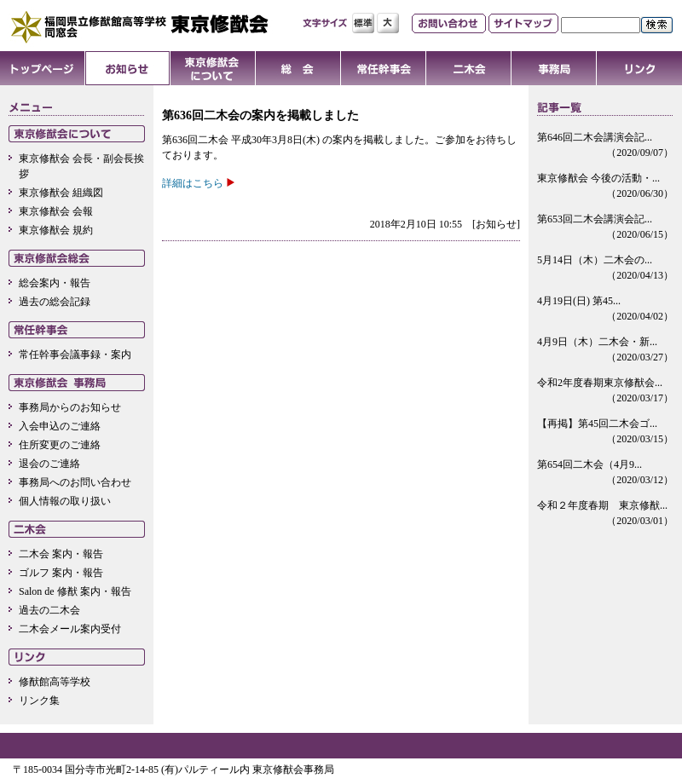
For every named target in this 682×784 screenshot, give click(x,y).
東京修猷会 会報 (56, 211)
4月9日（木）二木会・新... (605, 350)
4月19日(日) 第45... (605, 309)
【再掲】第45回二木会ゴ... (605, 432)
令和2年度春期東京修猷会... (605, 391)
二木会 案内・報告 (61, 554)
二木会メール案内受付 (70, 629)
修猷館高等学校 (55, 682)
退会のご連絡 (49, 464)
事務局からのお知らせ (70, 407)
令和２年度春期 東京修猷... (605, 514)
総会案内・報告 (55, 283)
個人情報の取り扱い (65, 501)
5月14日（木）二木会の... (605, 268)
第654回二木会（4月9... (605, 473)
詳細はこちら (193, 183)
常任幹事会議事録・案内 (75, 355)
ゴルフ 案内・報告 (61, 573)
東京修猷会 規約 (56, 230)
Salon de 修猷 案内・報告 (75, 591)
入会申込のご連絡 (60, 426)
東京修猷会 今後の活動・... (605, 187)
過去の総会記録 (55, 302)
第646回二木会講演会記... (605, 146)
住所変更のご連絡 (60, 445)
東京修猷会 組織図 (61, 193)
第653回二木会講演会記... (605, 228)
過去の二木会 (49, 610)
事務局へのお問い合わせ (75, 482)
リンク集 (39, 700)
